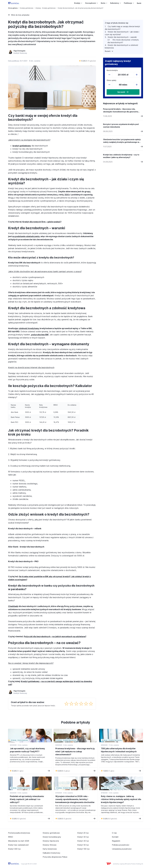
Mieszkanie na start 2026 (19, 841)
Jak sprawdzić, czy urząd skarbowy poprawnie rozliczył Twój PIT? (27, 750)
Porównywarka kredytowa (19, 833)
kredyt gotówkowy (22, 146)
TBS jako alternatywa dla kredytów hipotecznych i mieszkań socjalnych (119, 750)
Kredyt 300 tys (14, 849)
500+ (67, 195)
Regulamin (116, 841)
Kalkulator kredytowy (51, 853)
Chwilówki (13, 606)
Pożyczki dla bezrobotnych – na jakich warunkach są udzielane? (55, 636)
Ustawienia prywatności (122, 849)
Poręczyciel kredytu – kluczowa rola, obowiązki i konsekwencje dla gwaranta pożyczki (121, 110)
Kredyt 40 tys (83, 841)
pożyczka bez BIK (40, 335)
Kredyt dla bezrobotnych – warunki (122, 37)
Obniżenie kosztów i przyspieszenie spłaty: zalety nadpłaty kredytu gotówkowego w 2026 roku (122, 141)
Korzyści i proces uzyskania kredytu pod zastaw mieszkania (121, 126)
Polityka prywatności (121, 845)
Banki (139, 3)
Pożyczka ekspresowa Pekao (55, 857)
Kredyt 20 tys (83, 833)
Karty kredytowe (50, 849)
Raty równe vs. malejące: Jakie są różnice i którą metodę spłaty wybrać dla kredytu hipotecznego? (121, 799)
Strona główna (13, 8)
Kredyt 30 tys (83, 837)
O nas (114, 833)
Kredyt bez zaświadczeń (18, 845)
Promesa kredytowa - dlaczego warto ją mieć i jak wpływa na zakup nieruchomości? (75, 751)
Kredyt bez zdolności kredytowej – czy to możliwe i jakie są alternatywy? (121, 156)
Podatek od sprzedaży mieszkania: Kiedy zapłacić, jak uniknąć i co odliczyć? (27, 799)
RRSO (11, 837)
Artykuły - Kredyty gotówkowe (46, 8)
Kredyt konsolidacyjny (52, 837)
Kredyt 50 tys (83, 845)
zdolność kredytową (29, 328)
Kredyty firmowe (50, 845)
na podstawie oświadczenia (26, 236)
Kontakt (115, 837)
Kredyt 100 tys (83, 849)
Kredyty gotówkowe (27, 8)
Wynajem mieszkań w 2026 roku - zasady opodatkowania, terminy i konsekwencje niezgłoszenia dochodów (75, 799)
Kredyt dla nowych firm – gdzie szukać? (42, 222)
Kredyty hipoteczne (51, 841)
